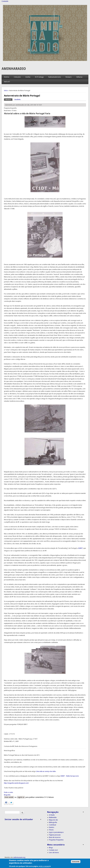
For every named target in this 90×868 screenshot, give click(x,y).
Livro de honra (54, 853)
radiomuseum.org (19, 857)
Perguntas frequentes (56, 840)
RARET (81, 548)
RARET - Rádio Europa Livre (70, 776)
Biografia (7, 795)
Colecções (17, 77)
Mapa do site (53, 820)
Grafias (28, 77)
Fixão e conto (8, 792)
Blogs (51, 848)
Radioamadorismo (55, 77)
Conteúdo (5, 1)
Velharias (79, 77)
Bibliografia (53, 822)
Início (6, 91)
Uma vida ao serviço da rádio (46, 771)
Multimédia (53, 817)
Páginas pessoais (55, 835)
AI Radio (52, 815)
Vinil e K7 (7, 82)
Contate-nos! (53, 850)
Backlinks (18, 99)
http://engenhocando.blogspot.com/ (16, 783)
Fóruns (51, 830)
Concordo (76, 865)
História (7, 77)
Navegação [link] (53, 812)
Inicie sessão (9, 797)
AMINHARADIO (14, 69)
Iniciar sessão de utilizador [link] (19, 819)
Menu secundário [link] (56, 845)
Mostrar (9, 99)
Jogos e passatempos (56, 832)
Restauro (69, 77)
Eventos (52, 827)
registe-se (21, 797)
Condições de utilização (13, 860)
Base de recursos (55, 837)
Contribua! (52, 825)
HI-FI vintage (39, 77)
